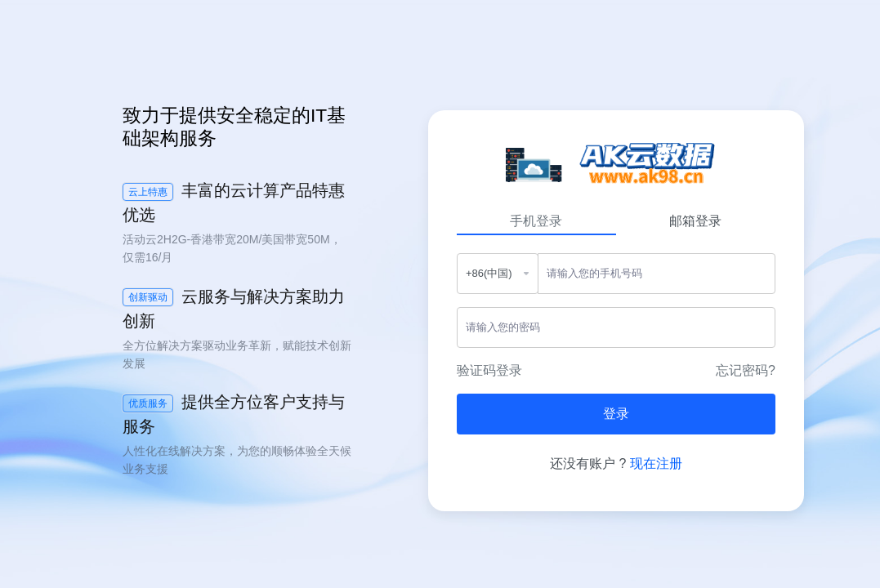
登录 (616, 414)
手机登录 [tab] (536, 221)
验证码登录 (489, 370)
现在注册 (656, 463)
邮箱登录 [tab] (695, 221)
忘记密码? (746, 370)
